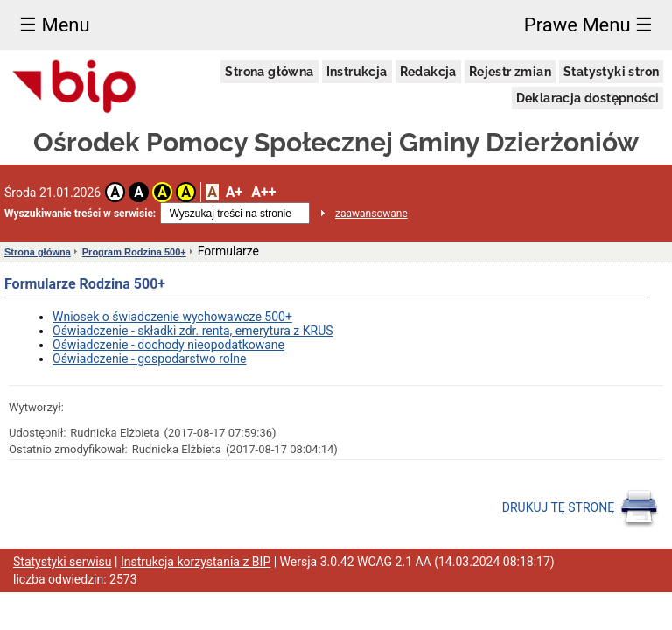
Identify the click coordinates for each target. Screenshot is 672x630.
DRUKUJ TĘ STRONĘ (581, 508)
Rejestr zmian (510, 72)
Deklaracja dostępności (588, 98)
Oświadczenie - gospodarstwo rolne (149, 359)
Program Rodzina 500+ (134, 252)
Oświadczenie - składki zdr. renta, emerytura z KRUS (193, 331)
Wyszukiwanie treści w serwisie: (80, 213)
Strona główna (269, 72)
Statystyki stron (611, 72)
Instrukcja (357, 72)
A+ (234, 192)
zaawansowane (371, 213)
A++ (263, 192)
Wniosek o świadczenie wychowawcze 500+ (172, 317)
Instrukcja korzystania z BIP (196, 562)
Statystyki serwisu (63, 562)
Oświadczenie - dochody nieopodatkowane (168, 345)
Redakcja (428, 72)
